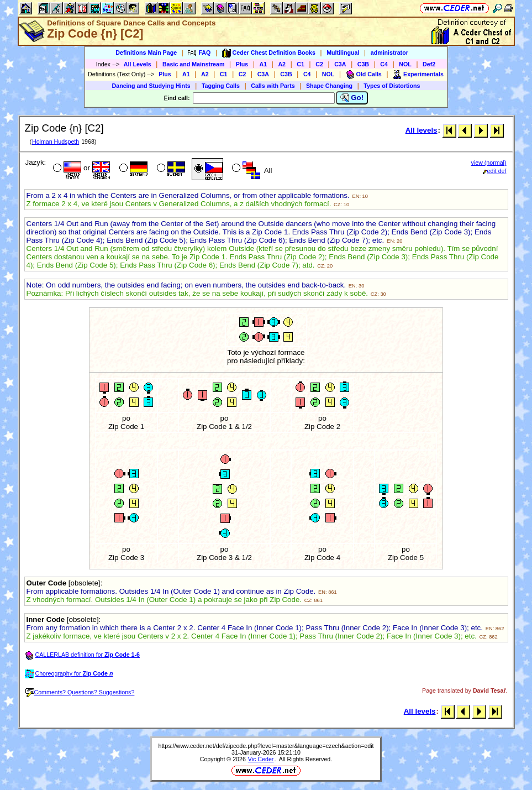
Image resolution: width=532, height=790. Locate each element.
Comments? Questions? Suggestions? (80, 692)
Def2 (429, 64)
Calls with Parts (273, 86)
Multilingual (343, 53)
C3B (363, 64)
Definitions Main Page (146, 53)
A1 (264, 64)
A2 (282, 64)
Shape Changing (329, 86)
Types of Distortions (392, 86)
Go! (352, 98)
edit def (495, 171)
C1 (301, 64)
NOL (405, 64)
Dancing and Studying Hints (151, 86)
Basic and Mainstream (194, 64)
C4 (384, 64)
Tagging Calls (221, 86)
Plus (242, 64)
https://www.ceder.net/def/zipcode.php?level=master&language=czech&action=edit (266, 746)
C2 (319, 64)
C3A (340, 64)
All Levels (138, 64)
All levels (422, 130)
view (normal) (489, 163)
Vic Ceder (261, 759)
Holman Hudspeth (56, 142)
